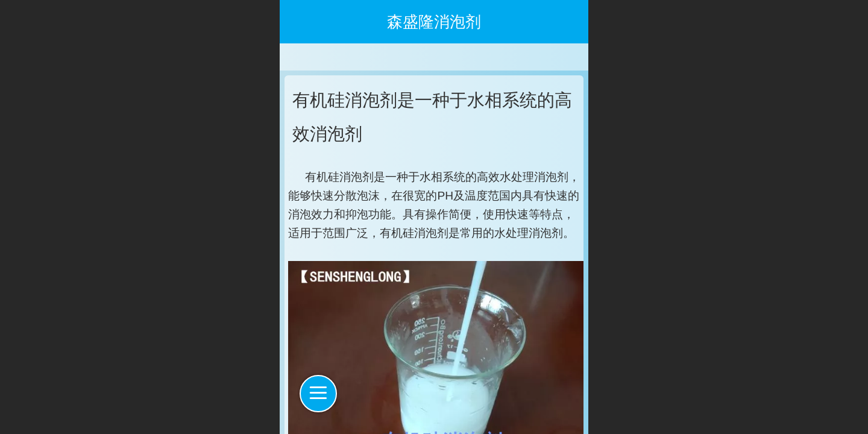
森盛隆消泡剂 (434, 22)
